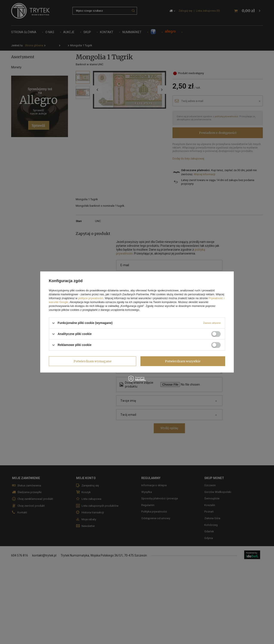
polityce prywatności (91, 298)
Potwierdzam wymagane (92, 361)
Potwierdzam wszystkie (183, 361)
